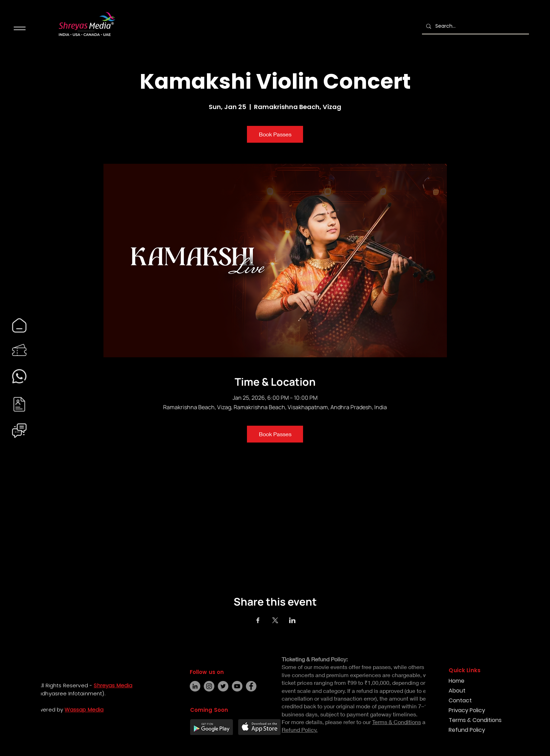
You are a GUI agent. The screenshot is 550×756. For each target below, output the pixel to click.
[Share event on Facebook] (258, 620)
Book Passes (275, 134)
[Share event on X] (275, 620)
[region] (19, 325)
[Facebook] (13, 724)
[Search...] (475, 26)
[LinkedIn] (195, 686)
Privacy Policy (467, 710)
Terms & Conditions (473, 720)
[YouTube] (237, 686)
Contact (460, 700)
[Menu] (19, 28)
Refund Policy (467, 730)
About (457, 691)
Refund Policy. (300, 730)
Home (457, 681)
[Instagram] (13, 736)
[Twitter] (223, 686)
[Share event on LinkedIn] (292, 620)
